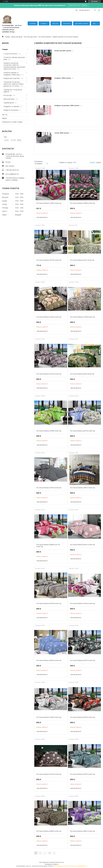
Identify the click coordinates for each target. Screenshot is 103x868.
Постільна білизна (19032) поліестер (49, 317)
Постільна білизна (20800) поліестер (49, 831)
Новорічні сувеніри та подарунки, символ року (12, 74)
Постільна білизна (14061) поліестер (82, 488)
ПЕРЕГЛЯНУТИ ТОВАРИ (78, 5)
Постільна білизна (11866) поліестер (49, 203)
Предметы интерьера (11, 110)
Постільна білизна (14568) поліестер (82, 203)
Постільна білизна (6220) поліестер (82, 374)
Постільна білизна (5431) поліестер (82, 260)
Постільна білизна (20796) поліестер (82, 717)
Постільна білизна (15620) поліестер (82, 603)
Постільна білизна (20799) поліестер (82, 774)
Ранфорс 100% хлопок (63, 78)
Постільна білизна (45, 37)
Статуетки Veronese (10, 54)
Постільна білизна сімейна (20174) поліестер (48, 546)
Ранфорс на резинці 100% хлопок (67, 105)
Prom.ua (62, 862)
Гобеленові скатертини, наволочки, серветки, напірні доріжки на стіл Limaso (13, 84)
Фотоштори (8, 95)
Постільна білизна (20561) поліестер (82, 545)
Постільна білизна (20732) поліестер (49, 374)
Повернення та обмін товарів (12, 122)
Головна (33, 23)
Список (99, 162)
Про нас (55, 23)
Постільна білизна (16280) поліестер (49, 717)
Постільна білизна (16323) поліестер (49, 774)
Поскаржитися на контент (62, 866)
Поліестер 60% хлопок (63, 51)
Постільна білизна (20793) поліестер (49, 488)
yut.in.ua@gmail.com (12, 174)
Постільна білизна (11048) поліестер (82, 317)
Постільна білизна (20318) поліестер (82, 431)
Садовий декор (9, 103)
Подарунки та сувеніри (11, 106)
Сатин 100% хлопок (62, 133)
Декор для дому (17, 37)
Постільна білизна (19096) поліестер (49, 431)
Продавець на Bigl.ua (52, 864)
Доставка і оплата (82, 23)
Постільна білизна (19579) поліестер (49, 260)
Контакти (67, 23)
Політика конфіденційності (79, 866)
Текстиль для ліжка (30, 37)
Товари (43, 23)
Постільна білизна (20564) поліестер (49, 660)
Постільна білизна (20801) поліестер (82, 831)
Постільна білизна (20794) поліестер (49, 603)
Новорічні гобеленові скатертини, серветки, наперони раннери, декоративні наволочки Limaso (14, 66)
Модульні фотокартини (12, 78)
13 (49, 853)
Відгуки (4, 118)
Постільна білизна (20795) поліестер (82, 660)
